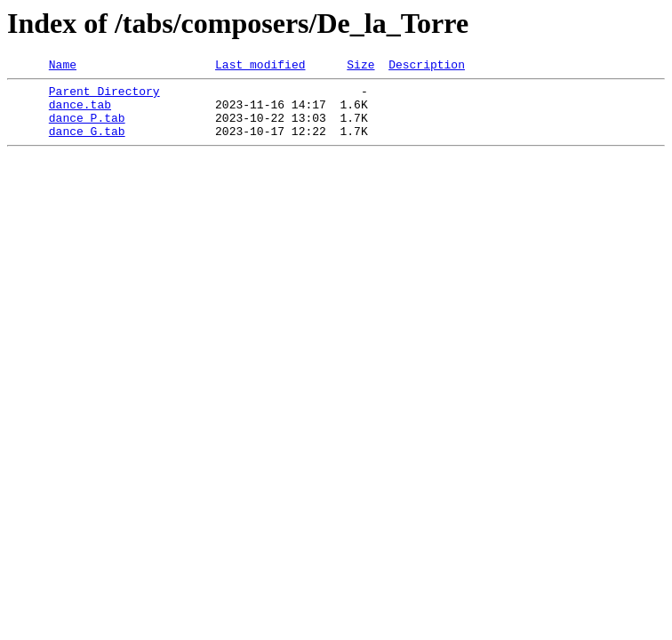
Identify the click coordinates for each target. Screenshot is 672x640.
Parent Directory (104, 96)
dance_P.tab (87, 128)
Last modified (260, 67)
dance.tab (80, 112)
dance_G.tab (87, 144)
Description (427, 67)
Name (63, 67)
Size (360, 67)
